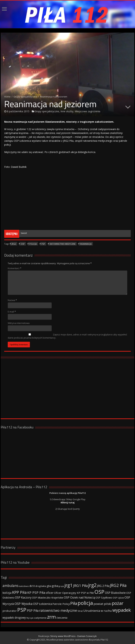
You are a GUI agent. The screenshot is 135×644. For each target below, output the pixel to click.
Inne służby (67, 111)
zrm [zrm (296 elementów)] (52, 617)
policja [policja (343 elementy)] (85, 603)
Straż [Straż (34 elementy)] (80, 611)
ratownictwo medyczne (63, 244)
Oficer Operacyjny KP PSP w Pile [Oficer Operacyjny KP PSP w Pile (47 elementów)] (74, 593)
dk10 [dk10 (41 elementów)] (32, 586)
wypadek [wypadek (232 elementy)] (122, 610)
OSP (23, 244)
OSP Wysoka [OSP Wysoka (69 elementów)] (24, 604)
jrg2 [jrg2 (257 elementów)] (92, 585)
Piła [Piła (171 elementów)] (74, 603)
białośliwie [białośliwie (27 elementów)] (24, 586)
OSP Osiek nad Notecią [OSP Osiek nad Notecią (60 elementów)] (79, 597)
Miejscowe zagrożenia (87, 111)
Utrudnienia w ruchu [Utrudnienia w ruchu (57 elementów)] (98, 611)
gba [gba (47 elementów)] (49, 586)
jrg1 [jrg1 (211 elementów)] (69, 585)
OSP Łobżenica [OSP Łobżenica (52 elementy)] (42, 604)
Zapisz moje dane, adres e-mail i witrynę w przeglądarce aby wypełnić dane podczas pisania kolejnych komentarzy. (67, 336)
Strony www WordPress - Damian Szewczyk (73, 636)
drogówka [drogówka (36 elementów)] (41, 586)
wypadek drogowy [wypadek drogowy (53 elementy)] (14, 618)
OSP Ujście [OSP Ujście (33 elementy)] (118, 598)
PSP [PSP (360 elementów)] (22, 610)
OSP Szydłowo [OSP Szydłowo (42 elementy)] (104, 598)
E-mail (12, 312)
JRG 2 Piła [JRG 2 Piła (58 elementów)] (103, 586)
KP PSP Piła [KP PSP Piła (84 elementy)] (36, 593)
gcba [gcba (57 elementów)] (55, 586)
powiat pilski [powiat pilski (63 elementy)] (102, 604)
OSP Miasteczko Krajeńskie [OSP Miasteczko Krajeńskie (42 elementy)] (48, 598)
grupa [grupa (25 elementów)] (61, 586)
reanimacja (86, 244)
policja (33, 244)
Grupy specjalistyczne (25, 97)
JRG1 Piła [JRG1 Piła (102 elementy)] (80, 585)
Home (7, 97)
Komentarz (15, 268)
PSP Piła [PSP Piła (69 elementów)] (33, 611)
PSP (43, 244)
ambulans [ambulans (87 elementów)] (10, 586)
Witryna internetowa (19, 323)
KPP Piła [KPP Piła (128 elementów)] (19, 592)
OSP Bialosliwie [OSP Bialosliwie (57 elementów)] (115, 593)
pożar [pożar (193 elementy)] (118, 603)
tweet (24, 233)
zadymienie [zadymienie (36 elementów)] (40, 618)
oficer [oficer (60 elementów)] (50, 593)
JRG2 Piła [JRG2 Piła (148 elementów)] (118, 585)
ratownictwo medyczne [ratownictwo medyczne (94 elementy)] (58, 610)
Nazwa (12, 300)
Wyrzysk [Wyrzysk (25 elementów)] (30, 618)
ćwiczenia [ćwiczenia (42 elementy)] (62, 618)
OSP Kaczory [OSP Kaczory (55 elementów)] (23, 597)
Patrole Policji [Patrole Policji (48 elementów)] (61, 604)
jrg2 (14, 244)
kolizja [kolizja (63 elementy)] (7, 593)
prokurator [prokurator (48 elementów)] (10, 611)
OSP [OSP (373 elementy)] (99, 592)
